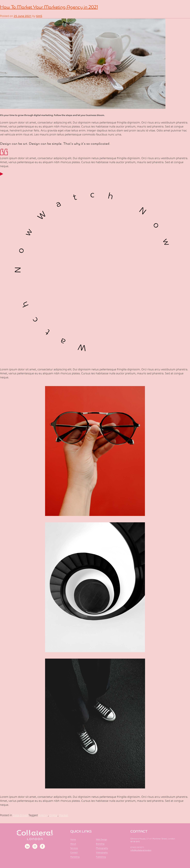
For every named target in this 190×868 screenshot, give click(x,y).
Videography (102, 852)
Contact (74, 852)
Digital (53, 815)
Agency (43, 815)
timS (39, 16)
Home (73, 839)
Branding (100, 844)
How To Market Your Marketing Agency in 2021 (49, 7)
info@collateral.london (141, 850)
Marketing (75, 857)
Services (74, 848)
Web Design (102, 839)
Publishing (101, 857)
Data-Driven (21, 815)
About (73, 844)
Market (64, 815)
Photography (102, 848)
